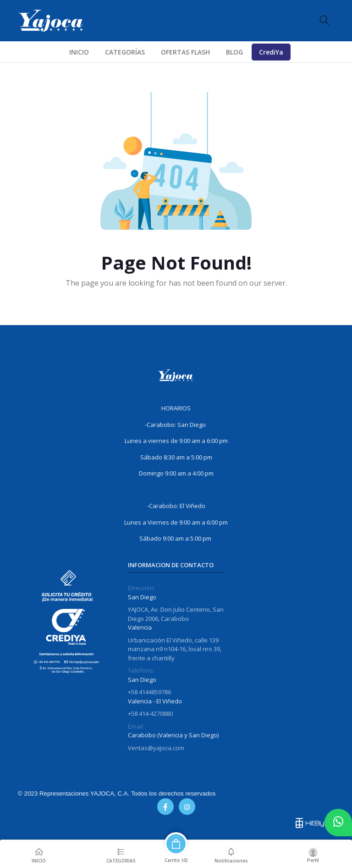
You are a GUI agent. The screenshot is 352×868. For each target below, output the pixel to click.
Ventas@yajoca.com (156, 748)
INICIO (79, 52)
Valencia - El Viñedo (155, 701)
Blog (234, 52)
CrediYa (271, 52)
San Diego (142, 597)
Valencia (140, 627)
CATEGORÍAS (125, 52)
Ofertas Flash (185, 52)
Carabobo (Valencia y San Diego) (173, 735)
